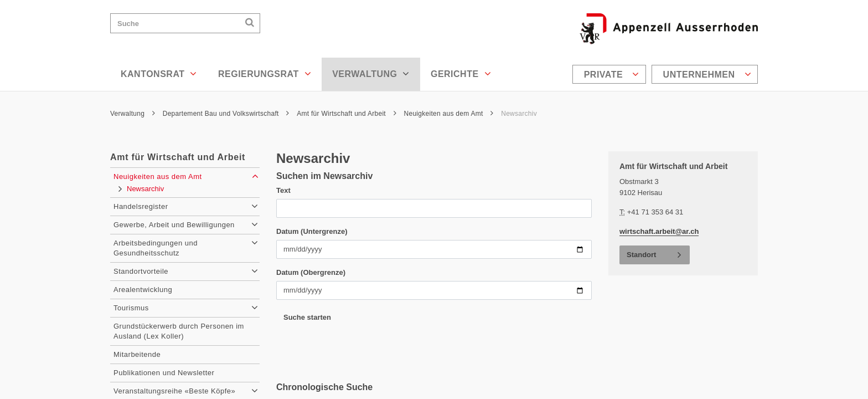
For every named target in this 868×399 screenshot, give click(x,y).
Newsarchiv (519, 114)
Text (283, 190)
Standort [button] (641, 255)
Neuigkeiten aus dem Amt (449, 114)
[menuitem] (611, 74)
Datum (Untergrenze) (312, 231)
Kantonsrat (159, 74)
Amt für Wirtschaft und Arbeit (347, 114)
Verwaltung (371, 74)
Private (612, 74)
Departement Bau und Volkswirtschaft (226, 114)
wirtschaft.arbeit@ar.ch (659, 231)
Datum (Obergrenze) (311, 272)
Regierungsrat (265, 74)
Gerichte (461, 74)
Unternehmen (707, 74)
